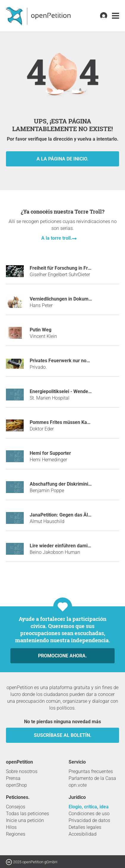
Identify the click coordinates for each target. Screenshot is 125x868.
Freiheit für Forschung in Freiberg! (66, 268)
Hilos (11, 827)
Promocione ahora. (62, 656)
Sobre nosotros (22, 771)
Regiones (16, 834)
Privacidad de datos (89, 820)
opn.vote (78, 785)
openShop (16, 785)
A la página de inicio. (62, 159)
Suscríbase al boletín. (63, 735)
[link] (115, 16)
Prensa (13, 778)
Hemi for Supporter (50, 453)
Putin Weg (41, 330)
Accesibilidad (83, 834)
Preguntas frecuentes (91, 771)
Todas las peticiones (27, 814)
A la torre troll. (57, 238)
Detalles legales (85, 827)
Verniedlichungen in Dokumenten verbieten (76, 299)
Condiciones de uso (89, 814)
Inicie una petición (25, 820)
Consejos (16, 807)
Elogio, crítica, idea (89, 807)
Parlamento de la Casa (92, 778)
